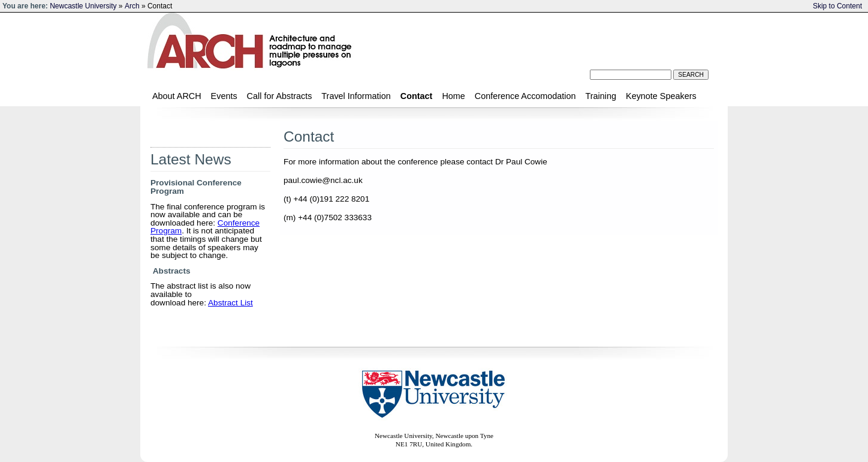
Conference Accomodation (525, 96)
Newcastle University (83, 6)
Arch (132, 6)
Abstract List (230, 303)
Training (601, 96)
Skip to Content (837, 6)
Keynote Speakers (661, 96)
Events (224, 96)
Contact (417, 96)
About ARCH (177, 96)
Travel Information (356, 96)
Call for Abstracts (280, 96)
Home (453, 96)
